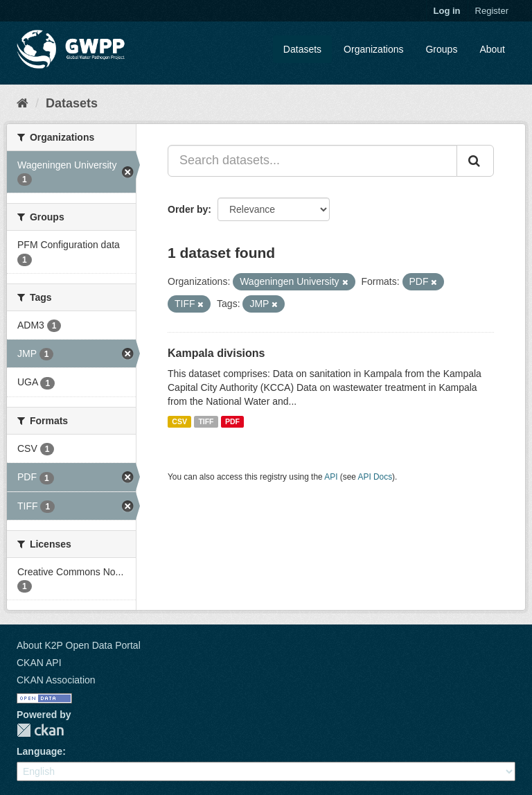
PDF (232, 421)
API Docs (375, 477)
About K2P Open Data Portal (79, 645)
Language (39, 751)
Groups (441, 49)
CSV (179, 421)
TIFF (206, 421)
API (331, 477)
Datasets (302, 49)
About (492, 49)
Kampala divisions (216, 353)
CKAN (40, 730)
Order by (188, 209)
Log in (447, 11)
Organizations (373, 49)
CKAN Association (56, 680)
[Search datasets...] (312, 161)
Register (492, 11)
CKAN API (39, 663)
